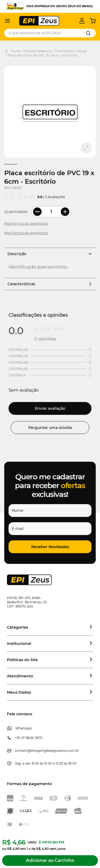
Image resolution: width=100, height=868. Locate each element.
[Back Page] (7, 51)
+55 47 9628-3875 (29, 738)
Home (16, 51)
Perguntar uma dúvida (50, 428)
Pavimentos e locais (71, 51)
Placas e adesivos (38, 51)
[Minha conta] (82, 21)
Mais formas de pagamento (26, 224)
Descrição (50, 254)
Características (50, 284)
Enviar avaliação (50, 408)
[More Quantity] (65, 212)
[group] (20, 197)
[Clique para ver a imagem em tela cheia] (50, 112)
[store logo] (39, 21)
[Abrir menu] (7, 21)
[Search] (88, 33)
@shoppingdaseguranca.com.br (53, 751)
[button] (50, 547)
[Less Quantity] (37, 212)
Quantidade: (16, 212)
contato (21, 751)
